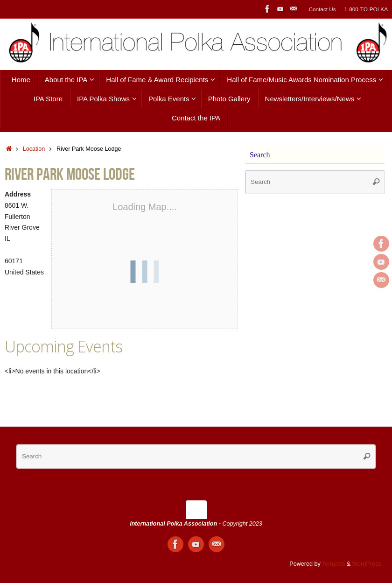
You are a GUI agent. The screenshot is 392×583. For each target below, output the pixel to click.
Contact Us (322, 9)
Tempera (333, 564)
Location (34, 149)
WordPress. (367, 564)
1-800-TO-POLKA (366, 9)
